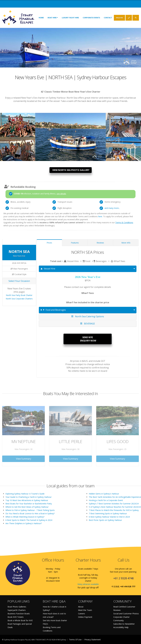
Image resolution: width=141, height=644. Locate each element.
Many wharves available (88, 584)
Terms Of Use (75, 640)
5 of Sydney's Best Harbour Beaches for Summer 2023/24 (115, 507)
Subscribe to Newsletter (124, 624)
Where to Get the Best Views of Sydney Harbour (27, 507)
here (100, 216)
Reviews (100, 243)
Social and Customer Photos (126, 614)
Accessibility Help (121, 627)
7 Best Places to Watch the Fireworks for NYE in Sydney (114, 510)
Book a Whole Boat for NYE (20, 620)
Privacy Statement (93, 640)
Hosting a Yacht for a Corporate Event (106, 500)
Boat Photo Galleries (17, 607)
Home (41, 18)
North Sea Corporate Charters (19, 299)
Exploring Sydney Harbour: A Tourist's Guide (25, 494)
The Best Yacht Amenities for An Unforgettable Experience (115, 497)
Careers (82, 614)
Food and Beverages (53, 310)
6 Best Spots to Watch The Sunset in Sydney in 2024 (29, 520)
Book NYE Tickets (16, 617)
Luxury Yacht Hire (70, 18)
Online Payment (85, 617)
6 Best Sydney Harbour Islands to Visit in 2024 (109, 517)
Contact (108, 18)
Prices (49, 243)
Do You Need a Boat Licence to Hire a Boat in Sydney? (30, 513)
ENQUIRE (119, 18)
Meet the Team (85, 610)
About (81, 607)
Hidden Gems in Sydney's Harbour (104, 494)
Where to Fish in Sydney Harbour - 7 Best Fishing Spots (30, 510)
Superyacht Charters (17, 610)
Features (75, 243)
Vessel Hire (48, 269)
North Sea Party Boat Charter (19, 295)
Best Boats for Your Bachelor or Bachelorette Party (29, 504)
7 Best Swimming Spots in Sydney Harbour (108, 513)
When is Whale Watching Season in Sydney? (25, 517)
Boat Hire (53, 18)
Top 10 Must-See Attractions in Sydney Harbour (27, 500)
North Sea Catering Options (88, 316)
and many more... (112, 208)
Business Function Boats (19, 614)
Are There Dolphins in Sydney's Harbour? (24, 523)
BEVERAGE (88, 324)
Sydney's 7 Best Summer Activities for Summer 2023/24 (114, 504)
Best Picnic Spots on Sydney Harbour (105, 520)
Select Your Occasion (19, 281)
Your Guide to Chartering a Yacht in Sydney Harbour (29, 497)
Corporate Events (91, 18)
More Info (126, 243)
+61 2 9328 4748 (123, 578)
